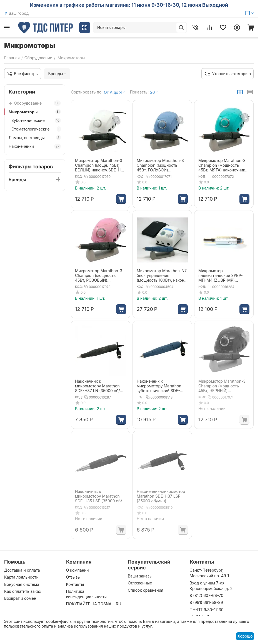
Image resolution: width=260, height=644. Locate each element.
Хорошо (245, 636)
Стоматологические (36, 129)
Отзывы (73, 577)
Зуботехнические (36, 120)
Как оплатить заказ (22, 591)
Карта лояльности (21, 577)
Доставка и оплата (22, 570)
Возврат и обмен (20, 598)
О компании (77, 570)
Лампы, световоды (35, 138)
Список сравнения (146, 590)
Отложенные (140, 583)
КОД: (79, 176)
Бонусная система (22, 584)
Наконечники (35, 146)
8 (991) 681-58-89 (206, 602)
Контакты (75, 584)
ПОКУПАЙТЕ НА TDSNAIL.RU (94, 604)
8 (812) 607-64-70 (207, 595)
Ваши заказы (140, 576)
